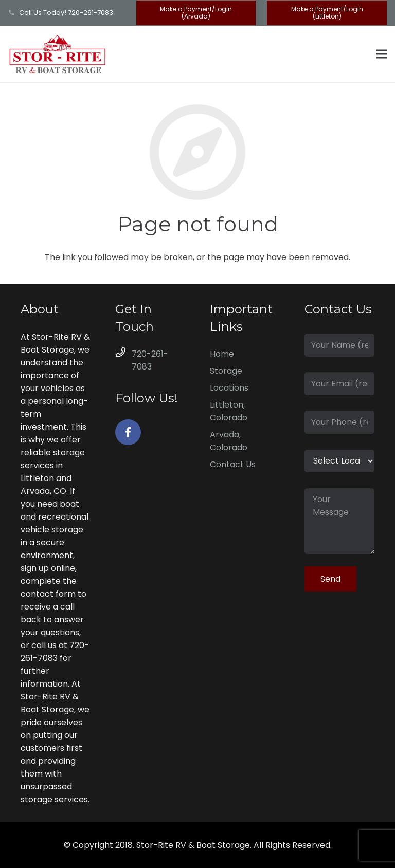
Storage (226, 371)
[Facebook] (128, 432)
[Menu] (382, 54)
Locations (229, 388)
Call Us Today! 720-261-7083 (66, 13)
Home (222, 354)
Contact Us (233, 464)
